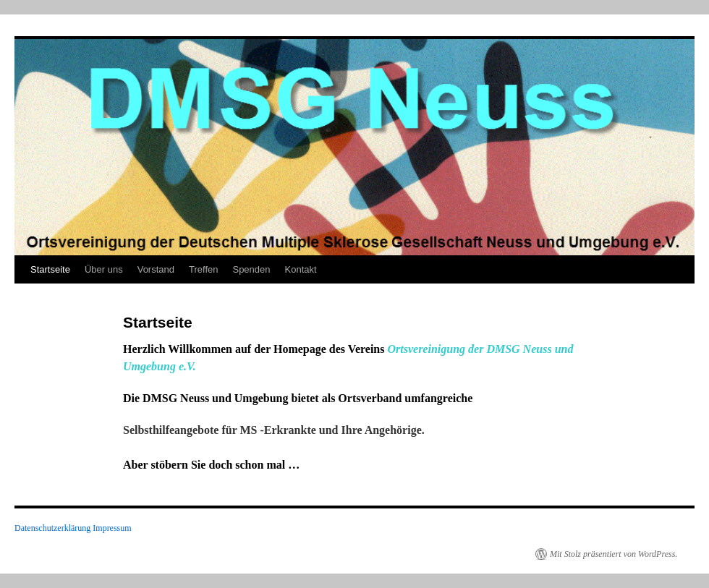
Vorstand (156, 269)
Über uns (104, 269)
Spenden (251, 269)
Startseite (50, 269)
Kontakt (301, 269)
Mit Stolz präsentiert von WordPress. (614, 554)
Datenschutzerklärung (52, 528)
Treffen (203, 269)
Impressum (112, 528)
